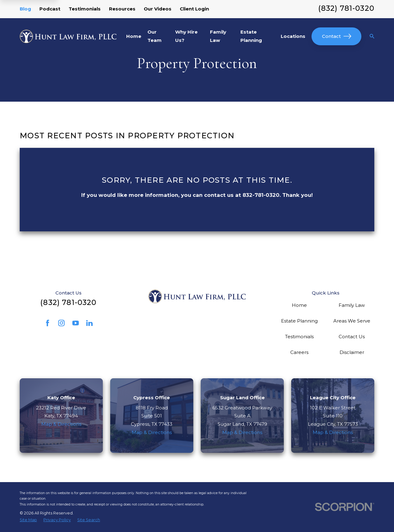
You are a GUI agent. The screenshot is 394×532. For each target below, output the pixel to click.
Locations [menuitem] (293, 36)
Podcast (50, 9)
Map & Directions (61, 424)
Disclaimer (352, 352)
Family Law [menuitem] (218, 36)
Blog (25, 9)
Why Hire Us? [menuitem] (186, 36)
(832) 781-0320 (346, 8)
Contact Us (352, 337)
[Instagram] (61, 323)
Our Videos (158, 9)
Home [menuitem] (134, 36)
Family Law (352, 305)
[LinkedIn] (89, 323)
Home (299, 305)
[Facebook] (48, 323)
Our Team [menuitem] (155, 36)
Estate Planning (299, 321)
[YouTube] (76, 323)
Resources (122, 9)
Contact (337, 36)
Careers (299, 352)
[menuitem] (28, 520)
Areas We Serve (352, 321)
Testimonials (85, 9)
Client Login (194, 9)
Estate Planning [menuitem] (251, 36)
